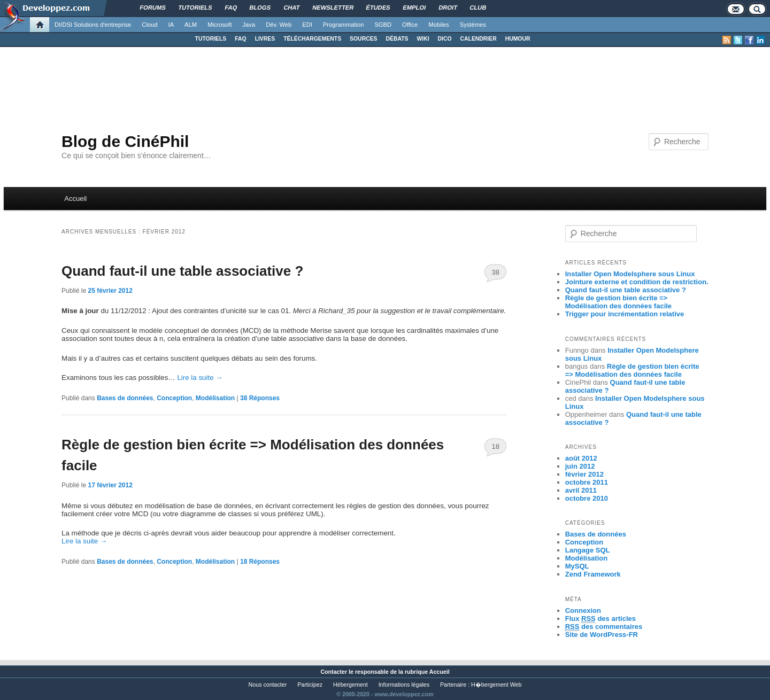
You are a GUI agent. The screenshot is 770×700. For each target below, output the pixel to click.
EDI (307, 25)
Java (249, 25)
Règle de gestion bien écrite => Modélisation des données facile (618, 302)
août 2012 (581, 458)
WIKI (423, 39)
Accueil (75, 199)
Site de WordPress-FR (602, 635)
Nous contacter (268, 685)
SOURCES (363, 39)
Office (410, 25)
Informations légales (404, 685)
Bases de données (125, 398)
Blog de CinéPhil (125, 141)
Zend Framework (593, 574)
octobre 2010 (587, 498)
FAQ (240, 39)
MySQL (577, 566)
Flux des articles (600, 619)
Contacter (334, 672)
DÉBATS (397, 39)
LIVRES (265, 39)
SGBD (383, 25)
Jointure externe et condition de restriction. (637, 282)
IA (171, 25)
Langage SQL (588, 550)
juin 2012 (580, 466)
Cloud (149, 25)
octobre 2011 (587, 482)
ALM (191, 25)
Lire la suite (200, 378)
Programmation (343, 25)
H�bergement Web (496, 685)
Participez (310, 685)
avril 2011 (581, 490)
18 (496, 446)
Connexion (583, 610)
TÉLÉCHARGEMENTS (312, 39)
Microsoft (220, 25)
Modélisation (215, 398)
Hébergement (351, 685)
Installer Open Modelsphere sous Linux (630, 274)
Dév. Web (279, 25)
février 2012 (584, 474)
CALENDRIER (479, 39)
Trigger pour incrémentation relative (625, 314)
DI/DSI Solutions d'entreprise (93, 25)
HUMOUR (518, 39)
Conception (174, 398)
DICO (445, 39)
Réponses (260, 398)
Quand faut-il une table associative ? (182, 271)
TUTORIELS (211, 39)
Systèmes (473, 25)
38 (496, 272)
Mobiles (439, 25)
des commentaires (604, 627)
